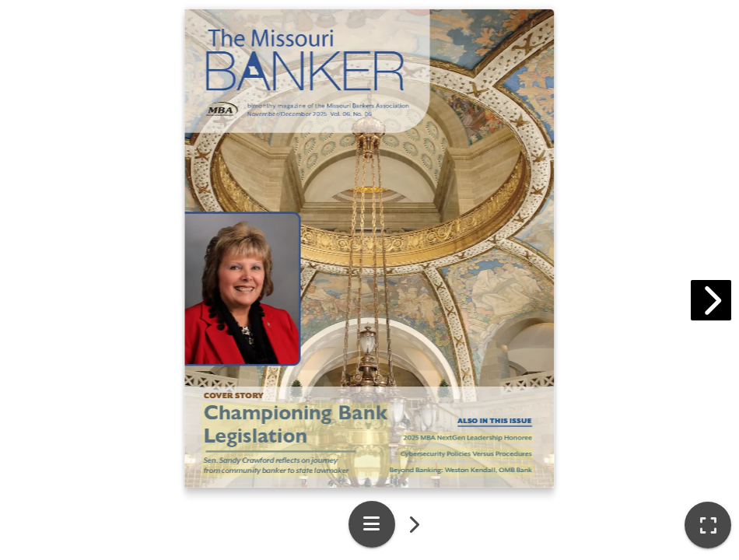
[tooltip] (708, 525)
